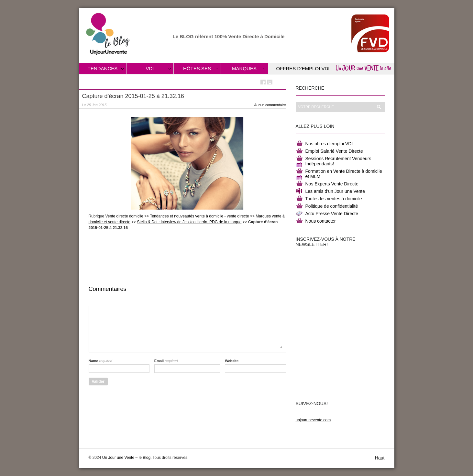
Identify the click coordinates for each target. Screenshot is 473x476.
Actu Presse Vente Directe (332, 214)
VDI (150, 68)
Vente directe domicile (124, 216)
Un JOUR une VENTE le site (363, 68)
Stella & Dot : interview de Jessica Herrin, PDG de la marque (189, 222)
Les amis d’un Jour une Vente (335, 191)
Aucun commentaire (270, 105)
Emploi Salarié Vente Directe (334, 151)
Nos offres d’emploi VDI (329, 144)
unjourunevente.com (313, 420)
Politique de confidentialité (332, 206)
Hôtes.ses (197, 68)
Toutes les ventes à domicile (334, 199)
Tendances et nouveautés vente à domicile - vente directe (199, 216)
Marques (244, 68)
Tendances (103, 68)
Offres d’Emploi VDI (303, 68)
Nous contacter (321, 221)
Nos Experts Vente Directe (332, 184)
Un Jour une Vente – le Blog (126, 458)
